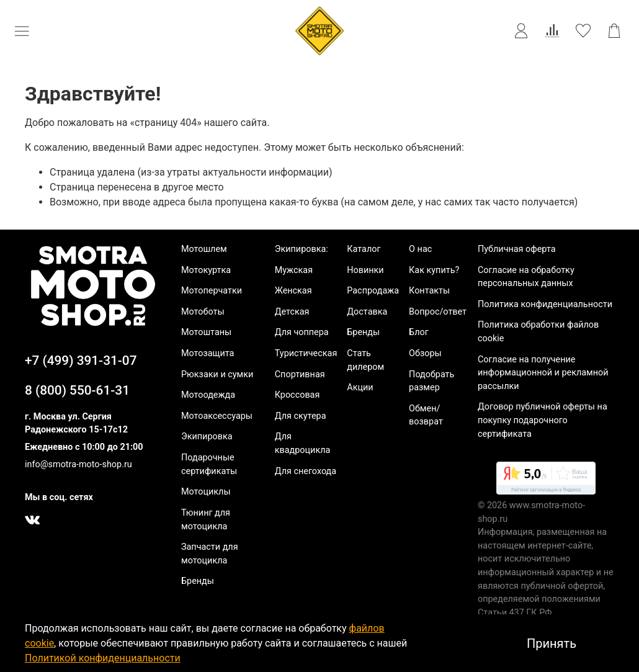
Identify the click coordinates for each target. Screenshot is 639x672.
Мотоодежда (208, 395)
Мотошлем (204, 249)
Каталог (364, 249)
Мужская (294, 270)
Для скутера (301, 416)
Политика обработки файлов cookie (538, 332)
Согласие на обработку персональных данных (526, 277)
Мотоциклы (206, 492)
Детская (292, 312)
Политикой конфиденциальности (103, 658)
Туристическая (306, 353)
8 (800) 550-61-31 (77, 390)
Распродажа (373, 291)
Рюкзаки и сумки (217, 374)
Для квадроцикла (303, 443)
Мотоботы (203, 312)
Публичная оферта (517, 249)
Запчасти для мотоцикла (210, 554)
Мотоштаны (206, 332)
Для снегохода (306, 471)
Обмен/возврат (426, 415)
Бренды (198, 581)
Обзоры (425, 353)
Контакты (429, 291)
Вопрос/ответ (438, 312)
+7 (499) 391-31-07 (81, 361)
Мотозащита (208, 353)
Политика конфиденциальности (545, 304)
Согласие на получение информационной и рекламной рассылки (543, 373)
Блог (419, 332)
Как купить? (434, 270)
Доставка (367, 312)
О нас (420, 249)
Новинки (365, 270)
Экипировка (207, 437)
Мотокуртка (206, 270)
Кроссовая (297, 395)
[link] (546, 480)
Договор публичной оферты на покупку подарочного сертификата (543, 420)
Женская (293, 291)
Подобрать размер (431, 381)
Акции (360, 388)
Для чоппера (302, 332)
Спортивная (300, 374)
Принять (552, 643)
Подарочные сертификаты (209, 464)
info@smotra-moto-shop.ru (78, 464)
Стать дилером (365, 360)
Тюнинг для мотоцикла (206, 520)
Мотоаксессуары (217, 416)
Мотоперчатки (212, 291)
